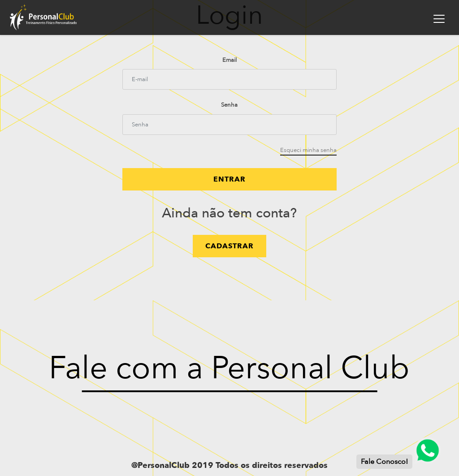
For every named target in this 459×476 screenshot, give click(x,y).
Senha (229, 105)
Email (229, 60)
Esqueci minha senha (308, 150)
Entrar (229, 179)
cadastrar (229, 246)
